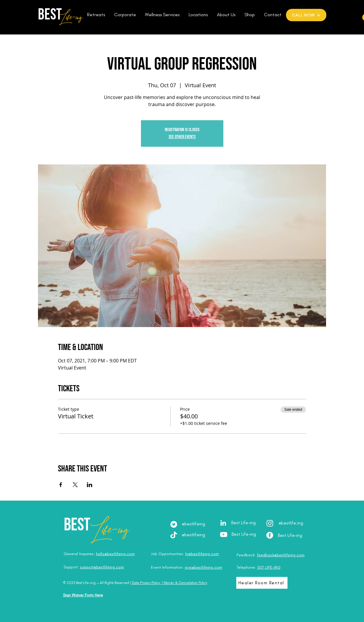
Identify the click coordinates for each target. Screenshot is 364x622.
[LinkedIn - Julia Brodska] (223, 523)
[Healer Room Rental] (262, 583)
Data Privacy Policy (146, 583)
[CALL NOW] (306, 15)
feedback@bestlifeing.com (281, 555)
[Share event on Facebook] (61, 485)
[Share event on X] (75, 485)
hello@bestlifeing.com (115, 554)
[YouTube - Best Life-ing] (224, 534)
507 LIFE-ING (269, 567)
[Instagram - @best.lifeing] (270, 523)
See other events (182, 137)
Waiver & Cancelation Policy (185, 583)
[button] (96, 15)
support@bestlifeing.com (102, 567)
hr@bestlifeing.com (202, 554)
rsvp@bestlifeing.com (203, 567)
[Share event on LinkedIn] (90, 485)
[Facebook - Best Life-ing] (270, 535)
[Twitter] (174, 524)
